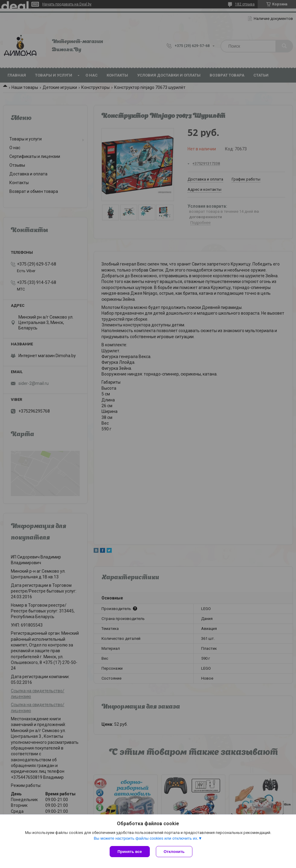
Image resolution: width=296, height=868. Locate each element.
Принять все (130, 852)
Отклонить (174, 852)
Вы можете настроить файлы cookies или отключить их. (146, 838)
